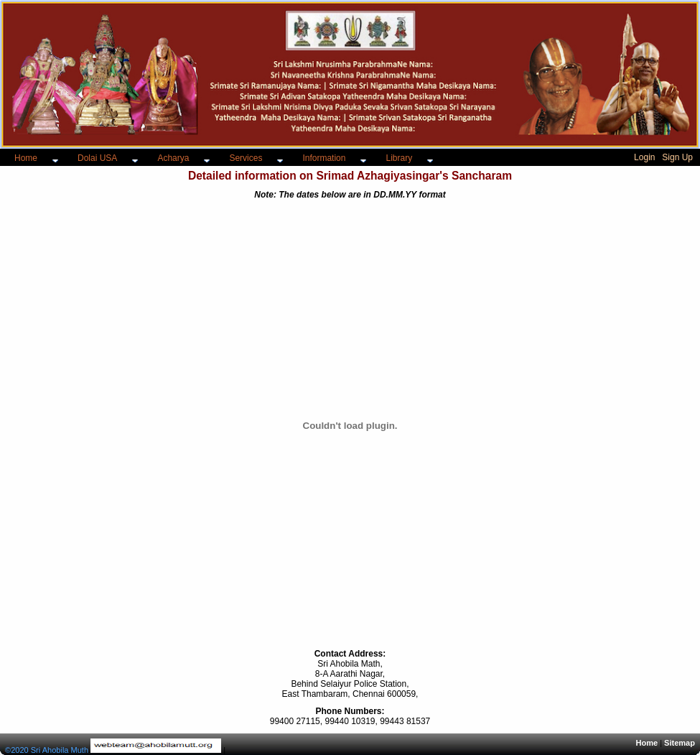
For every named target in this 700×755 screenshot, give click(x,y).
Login (644, 157)
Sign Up (677, 157)
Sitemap (680, 743)
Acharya (173, 158)
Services (246, 158)
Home (26, 158)
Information (324, 158)
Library (399, 158)
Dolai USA (97, 158)
